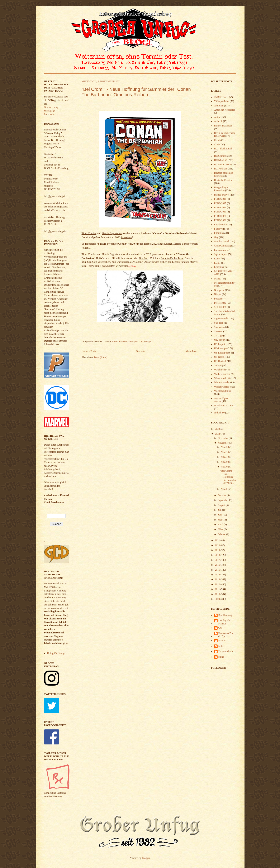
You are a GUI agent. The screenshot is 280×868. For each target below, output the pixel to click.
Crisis (217, 144)
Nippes (218, 294)
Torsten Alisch (226, 651)
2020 (218, 545)
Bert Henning (225, 615)
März (221, 529)
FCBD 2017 (220, 203)
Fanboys (123, 341)
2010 (218, 594)
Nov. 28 (225, 447)
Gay (216, 237)
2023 (218, 429)
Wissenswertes (222, 387)
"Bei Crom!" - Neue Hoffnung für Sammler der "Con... (228, 477)
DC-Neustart (221, 169)
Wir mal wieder (222, 382)
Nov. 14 (225, 452)
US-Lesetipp (221, 348)
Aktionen (219, 106)
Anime (218, 117)
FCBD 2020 (220, 216)
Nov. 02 (225, 467)
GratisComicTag (222, 246)
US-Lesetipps (145, 341)
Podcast (218, 299)
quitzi (221, 657)
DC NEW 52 (221, 160)
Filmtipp (219, 233)
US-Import (133, 341)
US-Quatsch (220, 361)
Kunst (217, 259)
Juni (220, 515)
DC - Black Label (223, 149)
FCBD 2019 (220, 212)
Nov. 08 (225, 462)
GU (220, 628)
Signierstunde (221, 318)
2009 (218, 599)
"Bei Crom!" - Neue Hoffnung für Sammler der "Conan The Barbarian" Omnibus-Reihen (136, 92)
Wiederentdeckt (222, 378)
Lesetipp (219, 267)
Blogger (146, 858)
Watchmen (220, 370)
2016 (218, 565)
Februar (222, 534)
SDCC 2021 (220, 307)
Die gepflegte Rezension (221, 189)
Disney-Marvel (222, 195)
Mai (220, 520)
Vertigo (218, 365)
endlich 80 (219, 413)
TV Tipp (219, 336)
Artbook (218, 121)
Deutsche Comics (223, 180)
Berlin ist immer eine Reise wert (225, 134)
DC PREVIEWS (223, 164)
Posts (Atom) (101, 357)
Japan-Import (221, 254)
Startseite (141, 351)
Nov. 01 (225, 489)
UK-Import (220, 340)
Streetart (219, 331)
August (222, 505)
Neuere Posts (89, 351)
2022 (218, 434)
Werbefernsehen (222, 374)
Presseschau (220, 303)
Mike (221, 646)
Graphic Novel (222, 241)
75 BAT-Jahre (221, 97)
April (221, 524)
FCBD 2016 (220, 199)
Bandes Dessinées (223, 126)
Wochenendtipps (223, 391)
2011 (218, 589)
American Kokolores (225, 110)
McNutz (222, 641)
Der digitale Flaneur (224, 622)
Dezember (223, 438)
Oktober (222, 495)
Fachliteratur (221, 225)
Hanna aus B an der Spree (226, 635)
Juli (220, 510)
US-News (219, 357)
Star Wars (219, 327)
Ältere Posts (191, 351)
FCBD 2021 (220, 220)
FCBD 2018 (220, 207)
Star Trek (219, 323)
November (223, 443)
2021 (218, 540)
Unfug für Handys (56, 653)
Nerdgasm (219, 290)
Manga (218, 279)
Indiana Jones (221, 250)
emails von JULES (224, 406)
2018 (218, 555)
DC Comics (220, 156)
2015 (218, 570)
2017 (218, 560)
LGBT (217, 263)
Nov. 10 (225, 457)
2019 (218, 550)
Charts (217, 140)
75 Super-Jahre (222, 101)
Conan (115, 341)
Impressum (50, 114)
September (223, 500)
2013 (218, 579)
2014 (218, 575)
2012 (218, 584)
